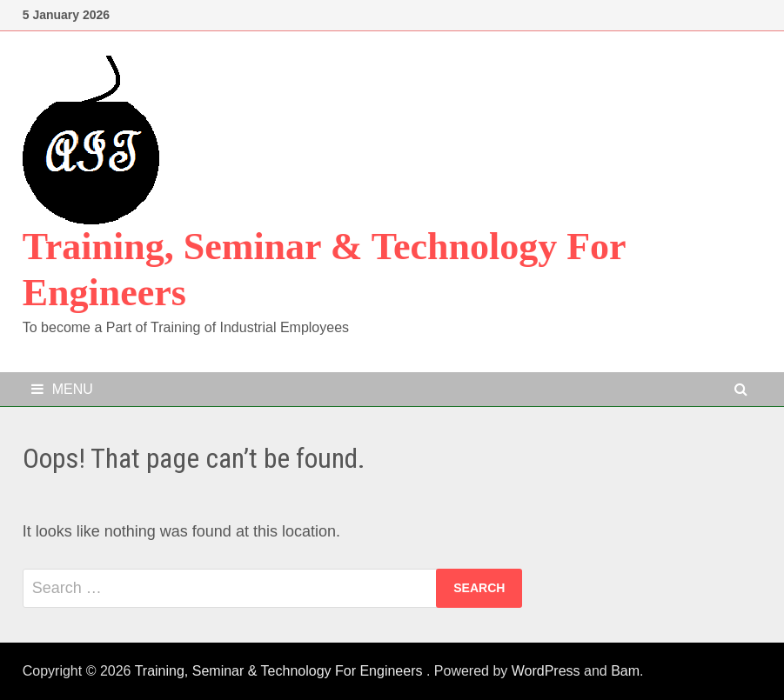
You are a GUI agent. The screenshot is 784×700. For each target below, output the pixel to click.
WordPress (546, 671)
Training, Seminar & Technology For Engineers (281, 671)
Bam (625, 671)
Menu (62, 389)
